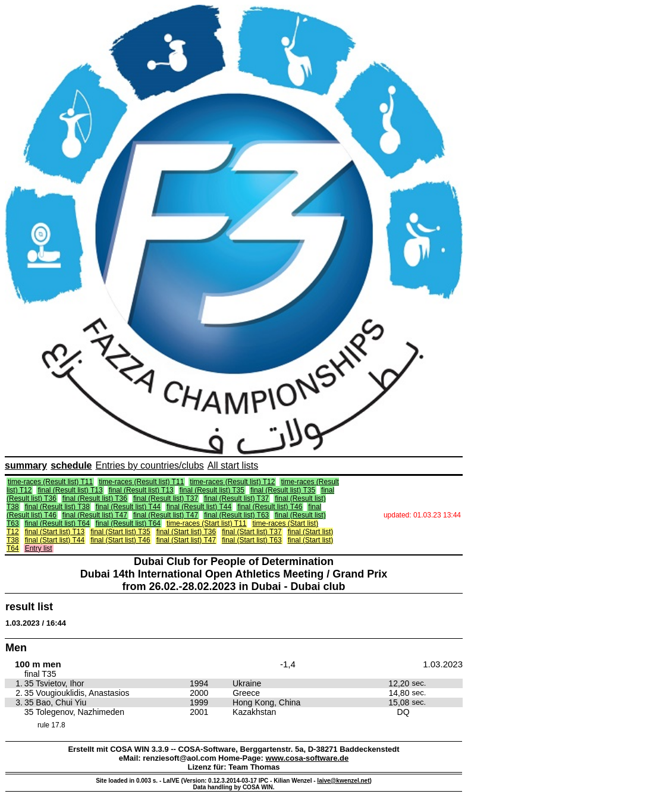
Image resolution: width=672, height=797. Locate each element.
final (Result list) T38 (57, 507)
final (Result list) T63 (236, 515)
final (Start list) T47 (186, 540)
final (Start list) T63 (252, 540)
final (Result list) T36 (95, 498)
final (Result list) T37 (166, 498)
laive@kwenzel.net (343, 781)
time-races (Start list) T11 (206, 523)
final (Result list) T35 (212, 490)
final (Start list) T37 (252, 532)
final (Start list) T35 (120, 532)
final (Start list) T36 (186, 532)
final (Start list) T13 (55, 532)
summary (26, 465)
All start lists (233, 465)
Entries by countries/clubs (150, 465)
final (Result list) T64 (57, 523)
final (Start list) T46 (120, 540)
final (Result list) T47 (95, 515)
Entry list (39, 548)
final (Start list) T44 (55, 540)
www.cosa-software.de (307, 758)
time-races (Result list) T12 (232, 482)
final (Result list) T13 (70, 490)
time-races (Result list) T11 (50, 482)
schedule (71, 465)
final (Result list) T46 (270, 507)
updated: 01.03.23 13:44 (422, 515)
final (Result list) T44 (128, 507)
